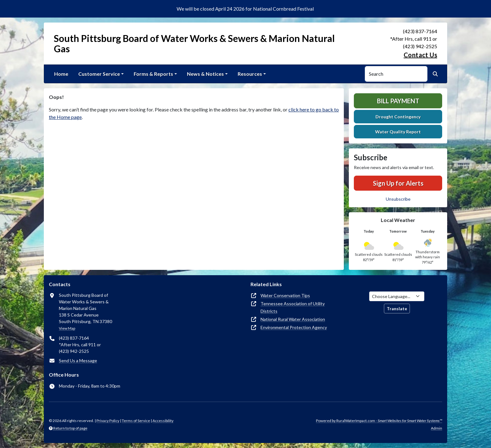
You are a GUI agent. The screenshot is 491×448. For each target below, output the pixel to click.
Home (61, 74)
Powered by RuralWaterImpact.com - (379, 421)
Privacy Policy (108, 421)
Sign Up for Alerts (398, 183)
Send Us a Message (78, 360)
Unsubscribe (398, 199)
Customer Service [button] (99, 74)
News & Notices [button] (205, 74)
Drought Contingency (398, 117)
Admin (437, 428)
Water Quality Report (398, 132)
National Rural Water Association (293, 319)
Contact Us (420, 55)
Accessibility (163, 421)
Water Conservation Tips (285, 295)
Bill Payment (398, 101)
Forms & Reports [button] (153, 74)
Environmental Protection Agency (294, 327)
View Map (67, 328)
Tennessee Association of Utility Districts (293, 307)
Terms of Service (136, 421)
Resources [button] (250, 74)
